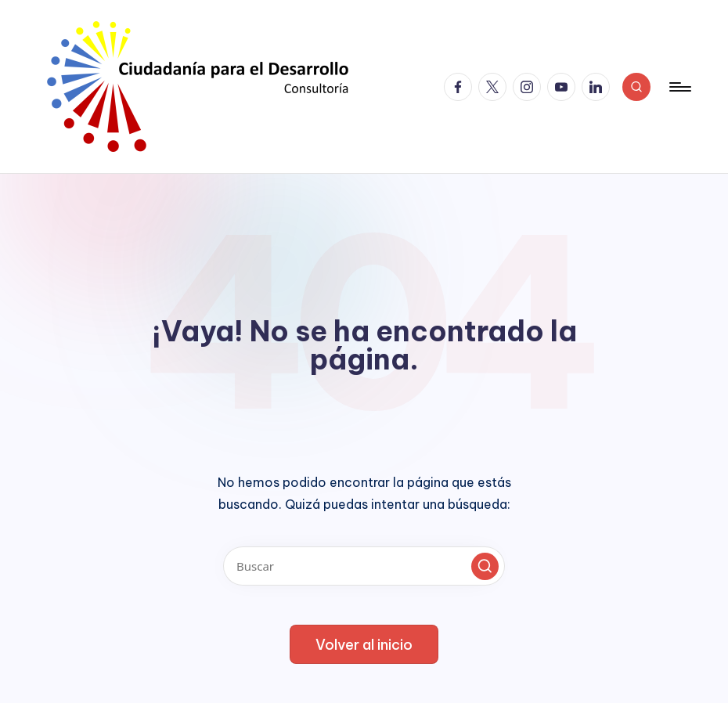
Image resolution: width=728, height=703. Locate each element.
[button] (485, 566)
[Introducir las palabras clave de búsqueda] (364, 566)
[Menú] (679, 87)
